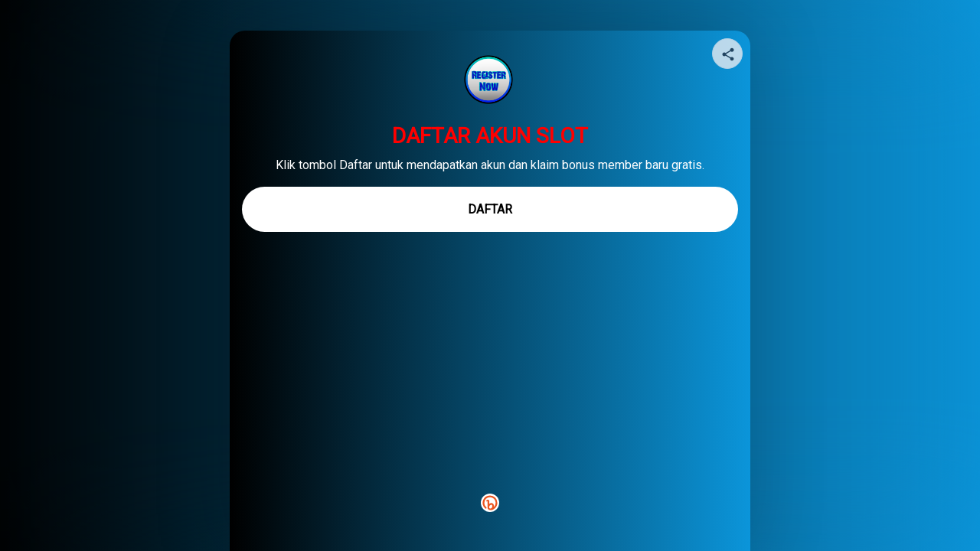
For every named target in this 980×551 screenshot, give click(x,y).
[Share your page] (727, 54)
